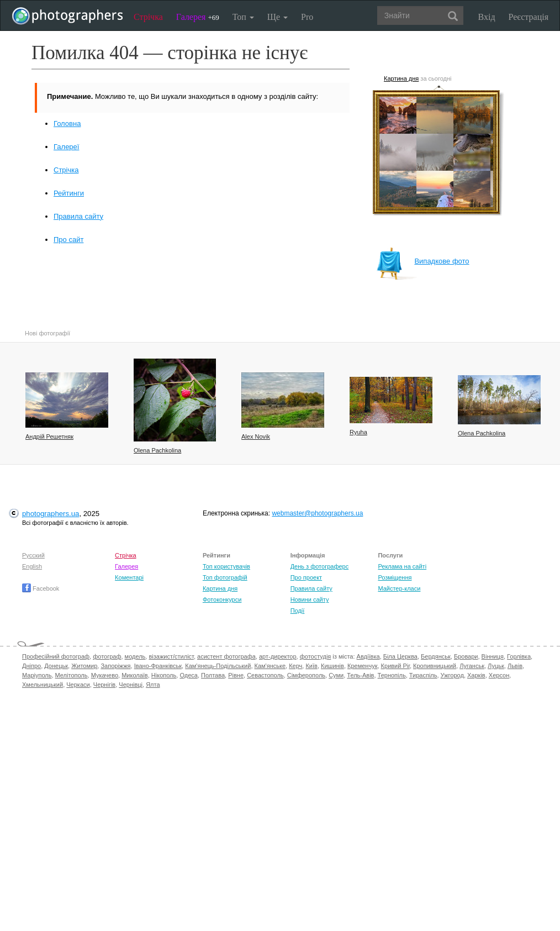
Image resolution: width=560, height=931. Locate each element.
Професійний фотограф (56, 656)
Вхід (487, 17)
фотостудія (316, 656)
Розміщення (395, 577)
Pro (307, 17)
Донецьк (56, 666)
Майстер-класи (399, 588)
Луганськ (472, 666)
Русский (33, 555)
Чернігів (104, 685)
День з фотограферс (320, 566)
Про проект (306, 577)
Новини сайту (310, 599)
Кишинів (332, 666)
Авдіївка (368, 656)
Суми (336, 675)
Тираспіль (423, 675)
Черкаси (78, 685)
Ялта (153, 685)
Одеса (188, 675)
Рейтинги (69, 193)
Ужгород (452, 675)
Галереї (66, 147)
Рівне (236, 675)
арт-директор (278, 656)
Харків (476, 675)
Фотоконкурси (222, 599)
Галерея (198, 17)
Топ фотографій (225, 577)
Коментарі (129, 577)
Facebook (41, 588)
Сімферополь (306, 675)
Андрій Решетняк (49, 436)
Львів (515, 666)
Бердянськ (436, 656)
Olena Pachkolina (157, 450)
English (32, 566)
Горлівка (519, 656)
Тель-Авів (360, 675)
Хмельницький (43, 685)
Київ (311, 666)
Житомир (84, 666)
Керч (295, 666)
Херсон (499, 675)
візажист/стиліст (171, 656)
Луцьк (496, 666)
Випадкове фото (422, 261)
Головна (67, 123)
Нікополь (164, 675)
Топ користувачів (226, 566)
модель (135, 656)
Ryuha (358, 432)
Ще (278, 17)
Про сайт (68, 240)
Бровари (466, 656)
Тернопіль (392, 675)
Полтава (213, 675)
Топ (243, 17)
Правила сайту (78, 216)
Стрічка (148, 17)
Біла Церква (400, 656)
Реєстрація (529, 17)
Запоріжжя (115, 666)
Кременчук (362, 666)
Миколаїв (135, 675)
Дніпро (31, 666)
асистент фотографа (226, 656)
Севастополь (265, 675)
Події (298, 611)
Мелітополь (72, 675)
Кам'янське (270, 666)
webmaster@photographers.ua (317, 513)
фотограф (107, 656)
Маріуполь (37, 675)
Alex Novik (256, 436)
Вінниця (493, 656)
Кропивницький (435, 666)
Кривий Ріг (395, 666)
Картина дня (401, 78)
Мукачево (105, 675)
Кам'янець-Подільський (218, 666)
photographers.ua (51, 514)
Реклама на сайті (402, 566)
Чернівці (131, 685)
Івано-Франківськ (158, 666)
